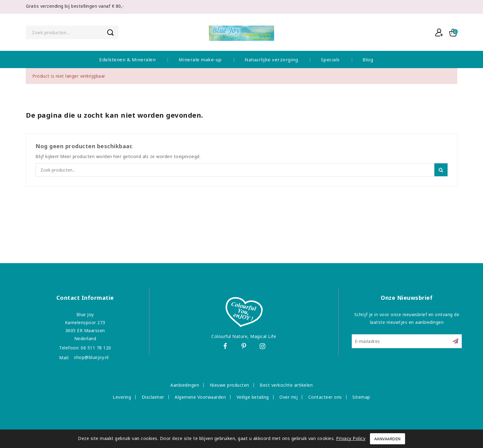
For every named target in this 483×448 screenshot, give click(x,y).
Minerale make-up (200, 59)
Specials (330, 59)
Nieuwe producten (229, 385)
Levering (122, 397)
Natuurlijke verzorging (271, 59)
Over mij (288, 397)
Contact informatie (85, 298)
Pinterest (245, 347)
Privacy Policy (351, 438)
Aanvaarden (388, 439)
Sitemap (361, 397)
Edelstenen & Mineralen (127, 59)
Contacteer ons (325, 397)
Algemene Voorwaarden (200, 397)
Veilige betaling (253, 397)
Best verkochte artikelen (286, 385)
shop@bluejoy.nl (91, 357)
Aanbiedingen (185, 385)
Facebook (225, 347)
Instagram (264, 347)
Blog (368, 59)
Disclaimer (153, 397)
